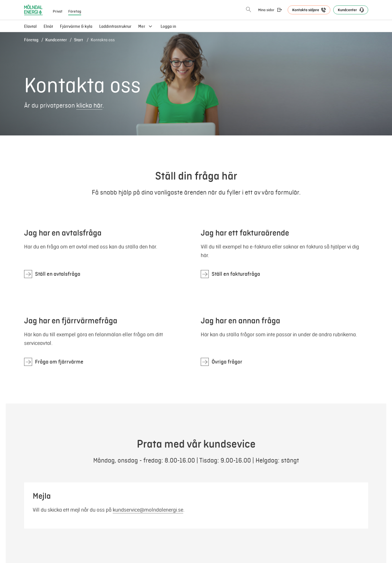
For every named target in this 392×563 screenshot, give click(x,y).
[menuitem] (48, 26)
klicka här (89, 105)
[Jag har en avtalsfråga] (52, 274)
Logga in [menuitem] (168, 26)
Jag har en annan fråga (240, 321)
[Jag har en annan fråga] (222, 362)
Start (79, 40)
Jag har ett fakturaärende (245, 233)
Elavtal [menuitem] (30, 26)
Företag (31, 40)
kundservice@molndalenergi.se (148, 510)
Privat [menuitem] (58, 11)
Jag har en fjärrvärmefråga (71, 321)
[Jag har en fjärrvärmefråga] (54, 362)
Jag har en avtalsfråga (63, 233)
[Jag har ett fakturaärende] (230, 274)
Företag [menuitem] (75, 11)
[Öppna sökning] (248, 10)
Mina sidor (266, 10)
